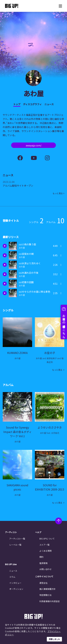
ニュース (49, 104)
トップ (17, 104)
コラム (12, 577)
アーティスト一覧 (17, 539)
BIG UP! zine (11, 564)
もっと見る (58, 193)
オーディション (16, 589)
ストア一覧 (44, 545)
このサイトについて (44, 576)
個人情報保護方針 (47, 589)
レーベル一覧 (15, 545)
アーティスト (11, 532)
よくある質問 (45, 551)
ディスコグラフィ (32, 104)
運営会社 (43, 583)
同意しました (54, 639)
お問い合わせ (45, 569)
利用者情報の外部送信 (49, 601)
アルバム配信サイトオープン (18, 186)
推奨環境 (43, 563)
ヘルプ (38, 532)
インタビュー (15, 583)
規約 (41, 557)
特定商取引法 (45, 595)
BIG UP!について (47, 539)
